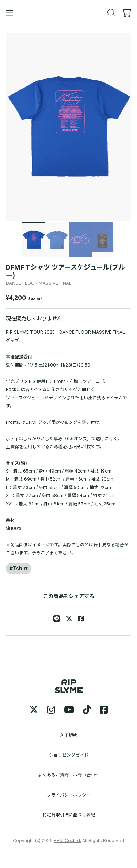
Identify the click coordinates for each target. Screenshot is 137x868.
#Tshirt (19, 568)
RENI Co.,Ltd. (67, 840)
